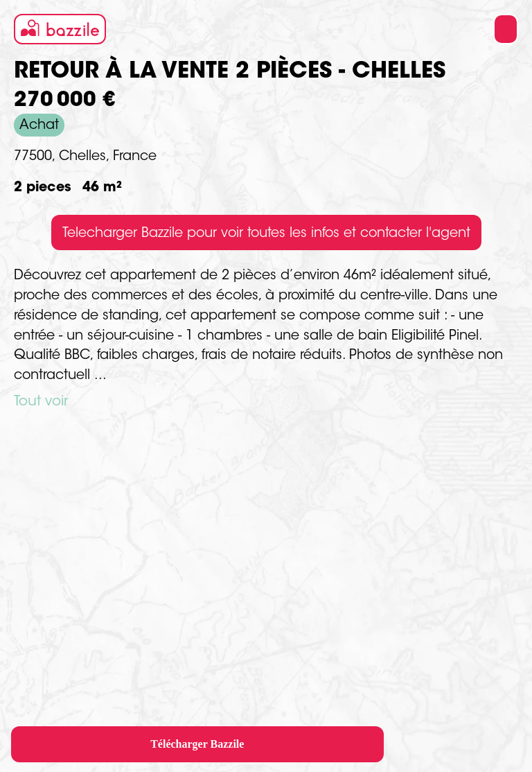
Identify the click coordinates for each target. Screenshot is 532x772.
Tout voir (41, 402)
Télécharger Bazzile (197, 744)
